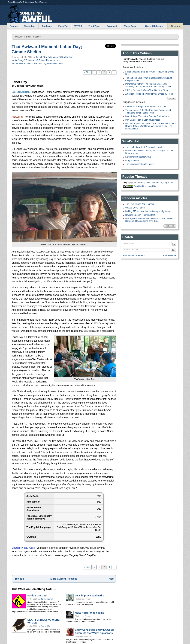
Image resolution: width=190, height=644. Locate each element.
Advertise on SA (169, 255)
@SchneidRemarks (46, 60)
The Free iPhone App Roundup (140, 204)
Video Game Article (83, 636)
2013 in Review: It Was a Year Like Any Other (147, 90)
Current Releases (154, 26)
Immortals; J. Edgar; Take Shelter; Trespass (146, 107)
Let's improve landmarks (89, 596)
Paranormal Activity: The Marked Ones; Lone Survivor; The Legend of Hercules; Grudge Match (148, 85)
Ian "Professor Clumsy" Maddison (27, 63)
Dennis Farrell (47, 599)
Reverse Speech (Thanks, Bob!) (141, 215)
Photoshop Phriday (83, 599)
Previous (19, 579)
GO (174, 244)
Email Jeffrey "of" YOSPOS (134, 255)
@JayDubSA (66, 57)
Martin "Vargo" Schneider (23, 60)
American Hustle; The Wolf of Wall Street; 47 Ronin (149, 94)
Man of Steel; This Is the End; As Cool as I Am (147, 116)
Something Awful (15, 2)
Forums (14, 26)
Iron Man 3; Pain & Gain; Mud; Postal (143, 120)
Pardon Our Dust (37, 596)
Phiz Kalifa (45, 626)
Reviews (18, 37)
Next (111, 579)
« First (87, 72)
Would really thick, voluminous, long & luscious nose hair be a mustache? (155, 182)
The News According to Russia (140, 164)
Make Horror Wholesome (90, 613)
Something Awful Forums (36, 2)
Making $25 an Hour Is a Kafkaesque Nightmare (148, 211)
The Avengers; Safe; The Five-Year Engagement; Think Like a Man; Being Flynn (148, 111)
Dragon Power (132, 161)
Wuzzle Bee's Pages (135, 208)
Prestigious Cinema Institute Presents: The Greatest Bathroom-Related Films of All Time (150, 220)
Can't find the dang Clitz (145, 186)
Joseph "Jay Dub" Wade (47, 57)
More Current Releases (64, 579)
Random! (170, 226)
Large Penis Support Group (138, 157)
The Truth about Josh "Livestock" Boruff (144, 147)
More (172, 99)
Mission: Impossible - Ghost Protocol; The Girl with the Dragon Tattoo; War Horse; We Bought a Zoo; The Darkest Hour (151, 126)
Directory (175, 26)
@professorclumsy (53, 63)
